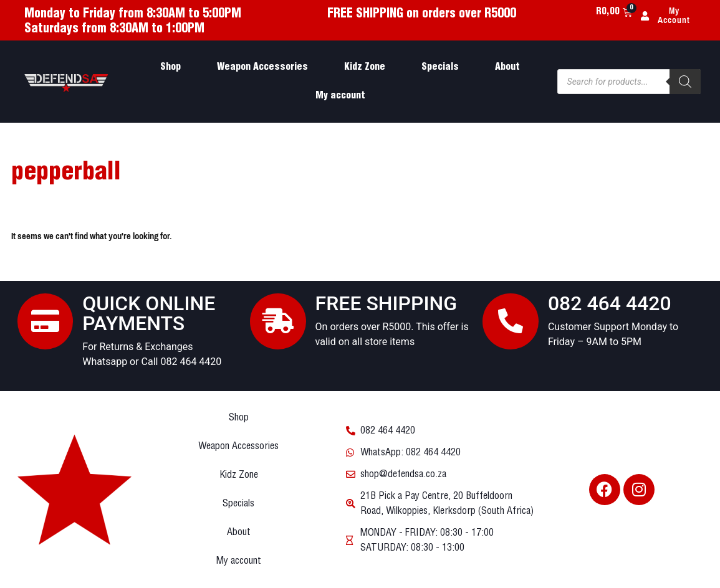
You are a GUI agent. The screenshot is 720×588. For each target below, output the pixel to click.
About (507, 67)
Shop (170, 67)
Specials (440, 67)
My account (340, 96)
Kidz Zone (365, 67)
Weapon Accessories (262, 67)
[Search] (685, 82)
